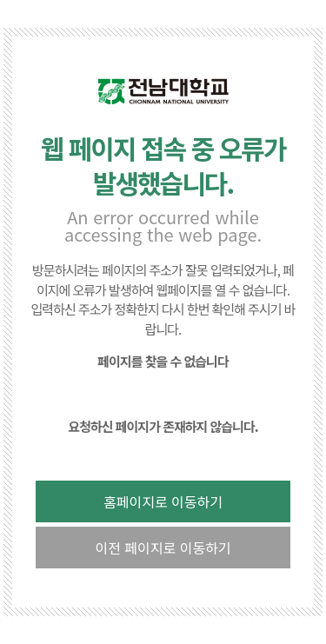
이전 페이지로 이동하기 (163, 548)
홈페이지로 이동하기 (163, 501)
